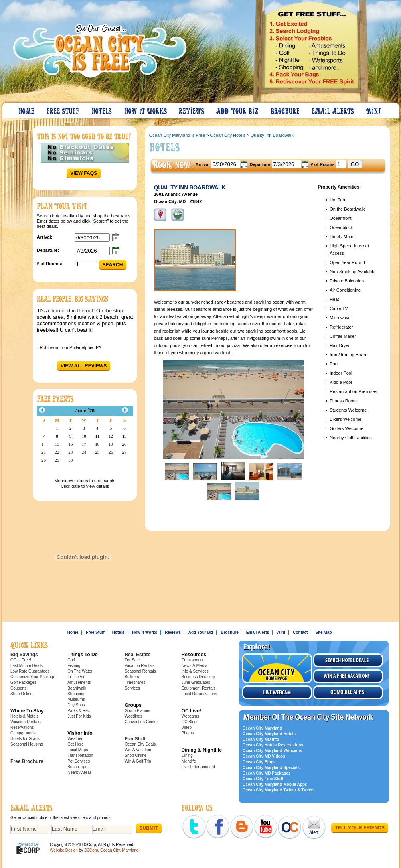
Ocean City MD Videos (264, 756)
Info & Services (195, 671)
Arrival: (45, 237)
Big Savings (24, 655)
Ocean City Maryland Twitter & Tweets (279, 790)
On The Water (80, 671)
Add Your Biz (238, 109)
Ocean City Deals (140, 744)
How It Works (146, 109)
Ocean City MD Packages (267, 773)
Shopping (76, 694)
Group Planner (137, 711)
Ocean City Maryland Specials (271, 768)
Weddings (133, 716)
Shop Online (21, 694)
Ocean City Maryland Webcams (272, 751)
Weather (75, 739)
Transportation (80, 755)
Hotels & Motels (24, 716)
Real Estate (137, 655)
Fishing (74, 666)
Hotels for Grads (25, 739)
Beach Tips (77, 767)
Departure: (48, 250)
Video (187, 727)
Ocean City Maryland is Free (177, 135)
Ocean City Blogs (259, 762)
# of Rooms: (50, 264)
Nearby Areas (80, 772)
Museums (76, 699)
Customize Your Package (33, 677)
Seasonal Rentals (140, 671)
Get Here (76, 744)
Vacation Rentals (25, 722)
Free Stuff (63, 109)
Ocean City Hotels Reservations (273, 745)
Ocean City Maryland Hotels (269, 734)
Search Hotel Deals (348, 660)
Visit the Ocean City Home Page (277, 668)
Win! (374, 109)
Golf (71, 660)
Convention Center (141, 722)
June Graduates (196, 682)
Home (27, 109)
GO (355, 164)
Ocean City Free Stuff (263, 779)
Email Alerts (333, 109)
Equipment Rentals (199, 688)
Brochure (286, 109)
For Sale (132, 660)
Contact (300, 632)
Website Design (64, 850)
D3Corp (91, 850)
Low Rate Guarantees (30, 671)
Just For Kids (79, 716)
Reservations (22, 727)
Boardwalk (77, 688)
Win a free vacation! (348, 676)
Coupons (18, 688)
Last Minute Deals (26, 666)
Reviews (192, 109)
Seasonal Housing (27, 744)
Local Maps (78, 750)
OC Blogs (190, 722)
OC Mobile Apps (348, 692)
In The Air (76, 677)
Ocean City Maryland (262, 728)
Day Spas (76, 705)
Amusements (79, 682)
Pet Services (79, 761)
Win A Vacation (138, 750)
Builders (132, 677)
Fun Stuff (135, 739)
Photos (188, 733)
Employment (193, 660)
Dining (187, 755)
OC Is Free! (21, 660)
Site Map (323, 632)
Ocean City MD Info (261, 739)
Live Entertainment (198, 767)
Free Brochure (27, 761)
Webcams (190, 716)
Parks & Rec (79, 711)
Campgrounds (23, 733)
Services (132, 688)
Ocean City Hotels (228, 135)
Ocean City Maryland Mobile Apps (275, 784)
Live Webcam (277, 692)
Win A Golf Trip (138, 761)
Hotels (102, 109)
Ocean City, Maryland (119, 850)
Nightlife (189, 761)
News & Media (194, 666)
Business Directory (198, 677)
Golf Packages (23, 682)
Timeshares (135, 682)
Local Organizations (199, 694)
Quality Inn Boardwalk (272, 135)
